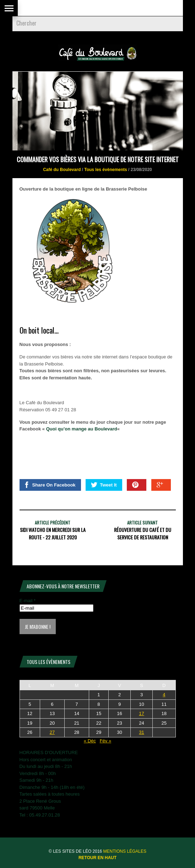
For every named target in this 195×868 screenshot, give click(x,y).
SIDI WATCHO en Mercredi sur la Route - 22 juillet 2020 (53, 533)
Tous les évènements (106, 170)
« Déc (90, 741)
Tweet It (104, 485)
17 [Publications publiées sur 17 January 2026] (141, 713)
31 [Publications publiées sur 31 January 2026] (141, 732)
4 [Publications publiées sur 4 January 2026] (164, 695)
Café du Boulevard (62, 170)
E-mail (28, 601)
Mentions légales (125, 851)
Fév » (106, 741)
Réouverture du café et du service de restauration (143, 533)
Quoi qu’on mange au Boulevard (82, 429)
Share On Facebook (50, 485)
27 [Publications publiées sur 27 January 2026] (52, 732)
